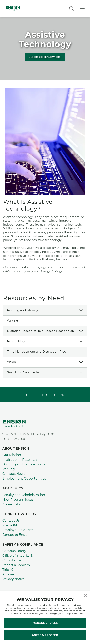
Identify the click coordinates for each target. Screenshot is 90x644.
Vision (11, 362)
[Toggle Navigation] (82, 9)
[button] (86, 595)
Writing (13, 321)
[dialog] (78, 632)
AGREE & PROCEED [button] (45, 635)
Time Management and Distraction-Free (37, 352)
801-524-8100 (14, 439)
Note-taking (16, 341)
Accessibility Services (45, 57)
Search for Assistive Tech (25, 372)
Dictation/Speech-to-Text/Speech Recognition (41, 331)
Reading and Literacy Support (29, 310)
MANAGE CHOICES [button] (45, 623)
